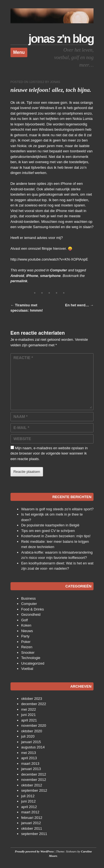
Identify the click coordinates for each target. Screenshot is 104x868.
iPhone (32, 276)
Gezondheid (31, 615)
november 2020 (34, 726)
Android (17, 276)
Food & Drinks (33, 609)
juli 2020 (28, 736)
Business (29, 598)
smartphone (50, 276)
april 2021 (29, 720)
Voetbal (27, 669)
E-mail (21, 428)
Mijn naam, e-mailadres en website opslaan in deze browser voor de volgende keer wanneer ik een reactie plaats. (49, 453)
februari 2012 (32, 818)
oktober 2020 (32, 731)
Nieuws (27, 631)
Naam (21, 417)
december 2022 (34, 704)
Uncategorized (33, 663)
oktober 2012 (32, 785)
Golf (25, 620)
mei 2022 (29, 709)
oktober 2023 (32, 699)
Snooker (28, 653)
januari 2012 (31, 823)
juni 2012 (29, 801)
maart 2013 (30, 764)
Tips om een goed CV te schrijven (48, 531)
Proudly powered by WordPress (34, 851)
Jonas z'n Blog (61, 39)
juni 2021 (29, 715)
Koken (26, 625)
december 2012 (34, 774)
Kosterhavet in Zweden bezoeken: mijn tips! (56, 536)
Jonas (55, 82)
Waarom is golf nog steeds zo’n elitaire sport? (58, 509)
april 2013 (29, 758)
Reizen (27, 647)
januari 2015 (31, 742)
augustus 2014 (33, 747)
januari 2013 (31, 769)
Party (25, 636)
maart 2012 (30, 812)
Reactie (23, 358)
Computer (58, 270)
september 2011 (34, 834)
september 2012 (34, 790)
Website (22, 439)
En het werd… (79, 305)
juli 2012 (28, 796)
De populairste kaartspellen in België (50, 525)
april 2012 (29, 807)
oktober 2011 (32, 828)
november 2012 (34, 780)
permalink (19, 281)
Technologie (31, 658)
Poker (26, 642)
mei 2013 (29, 753)
